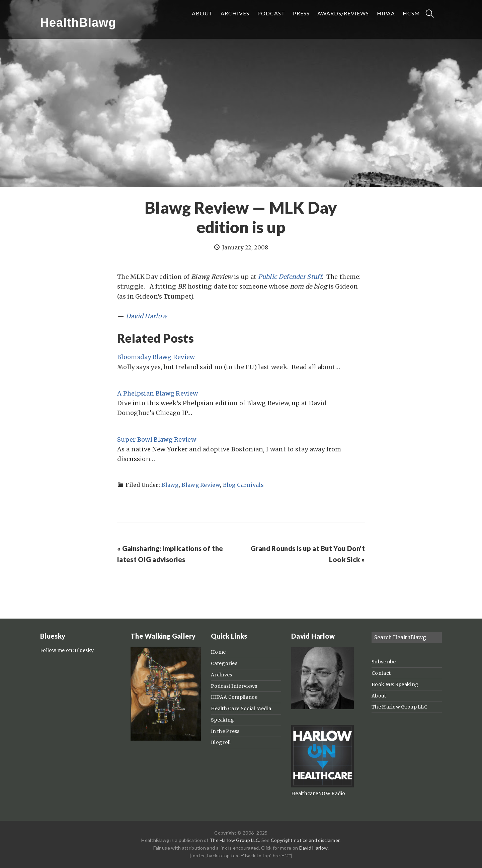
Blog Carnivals (244, 485)
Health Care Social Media (241, 709)
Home (218, 652)
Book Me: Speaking (395, 684)
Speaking (222, 720)
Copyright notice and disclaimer (305, 840)
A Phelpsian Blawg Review (157, 393)
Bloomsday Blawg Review (156, 357)
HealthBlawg (78, 23)
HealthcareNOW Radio (318, 793)
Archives (221, 675)
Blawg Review (201, 485)
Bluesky (84, 650)
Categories (224, 663)
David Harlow (146, 316)
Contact (381, 673)
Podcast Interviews (234, 686)
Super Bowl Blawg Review (157, 440)
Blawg (170, 485)
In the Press (225, 731)
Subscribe (384, 662)
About (379, 696)
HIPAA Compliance (234, 697)
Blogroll (221, 742)
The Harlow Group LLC (399, 707)
